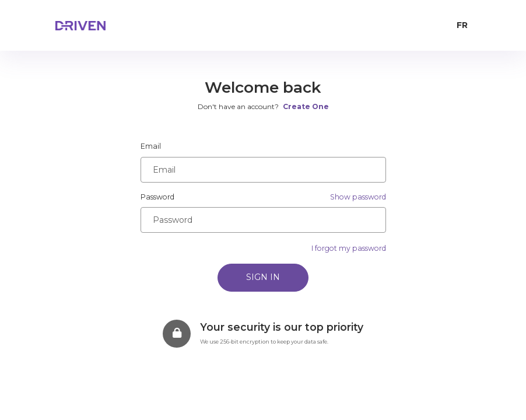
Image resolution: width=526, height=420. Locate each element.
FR (462, 25)
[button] (358, 197)
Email (151, 146)
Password (157, 197)
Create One (306, 106)
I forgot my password (349, 248)
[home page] (105, 26)
